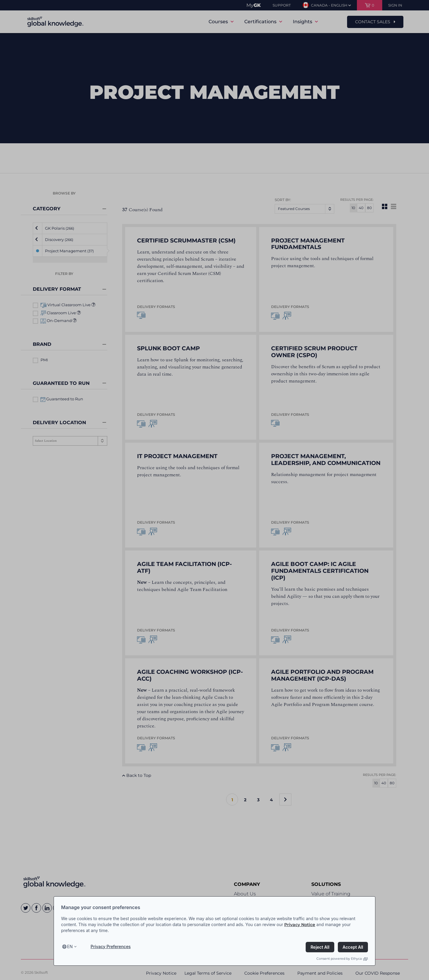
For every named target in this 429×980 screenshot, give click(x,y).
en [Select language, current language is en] (70, 946)
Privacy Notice (300, 925)
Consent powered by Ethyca (342, 959)
